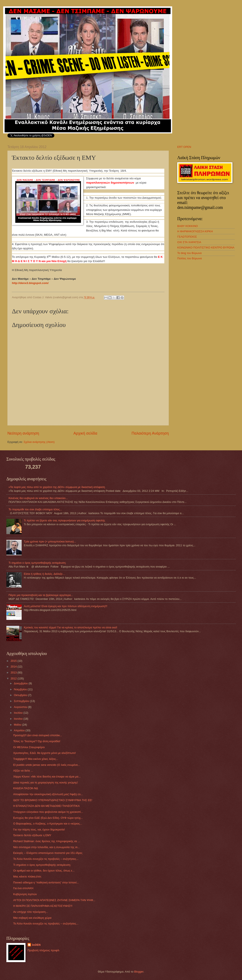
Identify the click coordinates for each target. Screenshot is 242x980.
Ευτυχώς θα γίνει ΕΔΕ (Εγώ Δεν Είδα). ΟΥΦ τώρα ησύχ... (48, 818)
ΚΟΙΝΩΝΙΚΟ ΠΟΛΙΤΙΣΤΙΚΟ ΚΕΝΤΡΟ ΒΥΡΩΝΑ (206, 247)
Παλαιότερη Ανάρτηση (150, 433)
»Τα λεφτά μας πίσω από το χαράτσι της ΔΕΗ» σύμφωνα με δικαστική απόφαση (57, 487)
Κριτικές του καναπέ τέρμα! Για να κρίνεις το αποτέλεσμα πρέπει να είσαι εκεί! (70, 627)
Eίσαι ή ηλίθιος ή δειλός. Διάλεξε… (44, 574)
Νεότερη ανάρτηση (23, 433)
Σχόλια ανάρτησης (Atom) (39, 442)
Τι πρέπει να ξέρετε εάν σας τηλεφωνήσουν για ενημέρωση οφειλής (64, 520)
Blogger (139, 972)
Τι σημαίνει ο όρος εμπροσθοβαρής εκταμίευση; (37, 563)
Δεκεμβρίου (21, 683)
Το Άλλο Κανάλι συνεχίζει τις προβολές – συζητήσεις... (46, 859)
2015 (14, 661)
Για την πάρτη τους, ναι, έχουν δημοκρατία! (39, 830)
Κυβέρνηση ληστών (25, 894)
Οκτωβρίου (21, 695)
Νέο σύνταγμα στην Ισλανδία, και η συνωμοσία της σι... (46, 847)
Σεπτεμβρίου (22, 701)
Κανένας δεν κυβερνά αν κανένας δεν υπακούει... (38, 498)
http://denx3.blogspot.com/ (30, 283)
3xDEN (36, 945)
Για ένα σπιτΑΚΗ (23, 888)
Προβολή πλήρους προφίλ (44, 950)
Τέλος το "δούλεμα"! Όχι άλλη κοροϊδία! (37, 741)
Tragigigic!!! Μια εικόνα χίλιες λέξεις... (36, 759)
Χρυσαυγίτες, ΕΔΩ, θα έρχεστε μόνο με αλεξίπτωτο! (44, 753)
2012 (14, 678)
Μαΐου (18, 725)
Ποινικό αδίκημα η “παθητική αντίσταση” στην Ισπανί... (46, 882)
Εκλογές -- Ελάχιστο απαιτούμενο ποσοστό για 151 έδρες (48, 853)
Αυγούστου (21, 707)
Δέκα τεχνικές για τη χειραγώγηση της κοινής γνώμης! (46, 782)
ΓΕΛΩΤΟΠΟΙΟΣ (187, 237)
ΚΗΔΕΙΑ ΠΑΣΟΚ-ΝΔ (26, 788)
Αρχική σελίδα (85, 433)
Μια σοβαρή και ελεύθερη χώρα (32, 918)
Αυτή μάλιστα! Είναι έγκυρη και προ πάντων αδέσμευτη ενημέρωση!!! (65, 606)
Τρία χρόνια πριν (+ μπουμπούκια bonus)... (50, 541)
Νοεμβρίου (21, 689)
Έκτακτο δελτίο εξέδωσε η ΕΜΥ (32, 835)
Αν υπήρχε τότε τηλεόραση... (31, 912)
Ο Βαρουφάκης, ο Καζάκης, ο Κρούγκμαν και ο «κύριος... (48, 824)
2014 (14, 667)
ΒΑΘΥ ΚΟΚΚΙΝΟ (188, 226)
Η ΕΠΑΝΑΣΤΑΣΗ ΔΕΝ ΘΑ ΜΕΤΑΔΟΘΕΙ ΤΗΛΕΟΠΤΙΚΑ (46, 806)
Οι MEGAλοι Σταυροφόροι (29, 747)
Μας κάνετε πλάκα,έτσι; (27, 877)
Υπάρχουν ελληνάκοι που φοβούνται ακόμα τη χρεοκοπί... (48, 812)
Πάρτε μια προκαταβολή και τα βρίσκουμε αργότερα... (41, 595)
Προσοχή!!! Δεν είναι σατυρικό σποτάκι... (38, 735)
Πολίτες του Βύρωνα (190, 258)
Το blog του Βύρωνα (189, 253)
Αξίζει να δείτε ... (23, 771)
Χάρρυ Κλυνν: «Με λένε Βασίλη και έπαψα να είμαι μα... (47, 777)
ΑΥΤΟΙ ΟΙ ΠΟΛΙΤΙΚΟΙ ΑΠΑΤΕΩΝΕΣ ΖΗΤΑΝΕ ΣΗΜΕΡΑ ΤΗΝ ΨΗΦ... (54, 900)
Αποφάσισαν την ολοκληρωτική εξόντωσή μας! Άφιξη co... (48, 794)
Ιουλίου (19, 713)
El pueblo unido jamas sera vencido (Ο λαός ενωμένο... (47, 765)
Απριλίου (20, 730)
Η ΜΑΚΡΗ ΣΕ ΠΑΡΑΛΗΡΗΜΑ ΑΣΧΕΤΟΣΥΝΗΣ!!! (43, 906)
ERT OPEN (184, 147)
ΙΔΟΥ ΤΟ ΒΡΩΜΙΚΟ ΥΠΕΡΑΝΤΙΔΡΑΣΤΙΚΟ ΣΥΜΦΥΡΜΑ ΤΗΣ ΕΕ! (53, 800)
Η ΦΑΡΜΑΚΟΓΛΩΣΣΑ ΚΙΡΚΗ (195, 231)
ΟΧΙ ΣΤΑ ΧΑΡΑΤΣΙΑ (189, 242)
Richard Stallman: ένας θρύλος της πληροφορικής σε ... (47, 841)
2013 (14, 673)
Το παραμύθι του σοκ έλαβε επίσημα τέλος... (35, 509)
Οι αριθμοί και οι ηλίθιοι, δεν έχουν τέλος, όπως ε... (44, 871)
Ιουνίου (19, 719)
